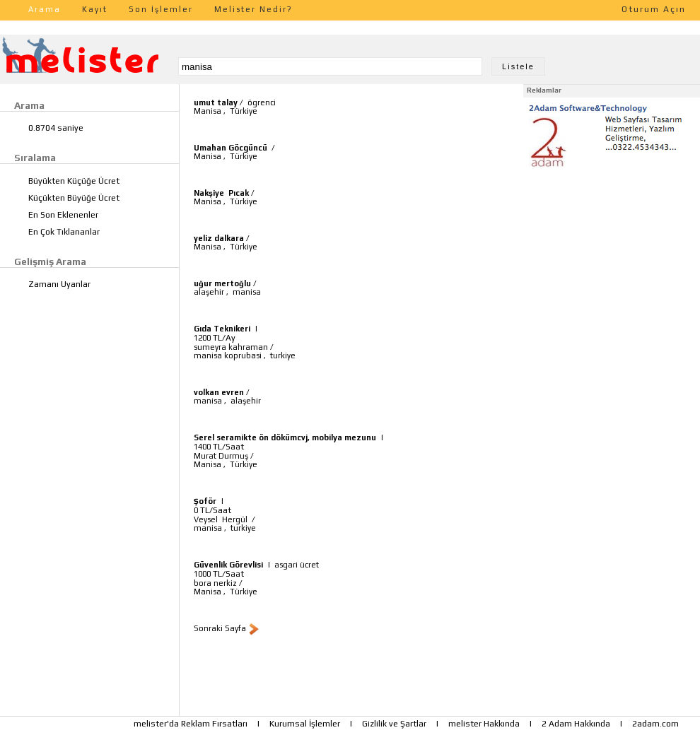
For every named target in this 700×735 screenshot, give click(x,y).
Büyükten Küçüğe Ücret (74, 181)
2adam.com (655, 724)
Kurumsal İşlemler (305, 724)
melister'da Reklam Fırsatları (191, 724)
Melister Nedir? (253, 9)
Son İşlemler (161, 9)
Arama (45, 9)
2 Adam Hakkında (576, 724)
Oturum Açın (654, 9)
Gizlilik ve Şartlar (394, 724)
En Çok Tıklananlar (64, 232)
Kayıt (95, 9)
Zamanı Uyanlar (59, 284)
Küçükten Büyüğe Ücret (74, 198)
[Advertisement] (612, 260)
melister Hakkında (484, 724)
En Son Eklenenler (63, 215)
